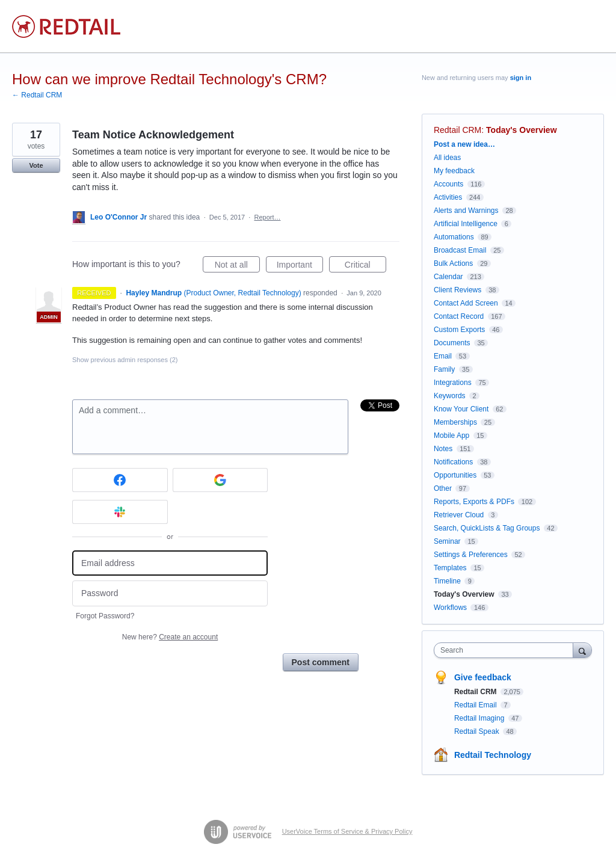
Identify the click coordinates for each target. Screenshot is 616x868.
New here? (170, 637)
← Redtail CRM (37, 95)
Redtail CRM (457, 130)
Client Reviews (457, 290)
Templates (450, 568)
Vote (36, 165)
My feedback (454, 171)
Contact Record (459, 316)
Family (444, 369)
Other (443, 488)
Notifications (453, 462)
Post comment (321, 662)
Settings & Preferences (471, 555)
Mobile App (451, 436)
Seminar (447, 541)
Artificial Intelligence (466, 224)
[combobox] (506, 650)
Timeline (447, 581)
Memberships (455, 422)
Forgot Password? (105, 616)
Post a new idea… (464, 144)
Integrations (453, 383)
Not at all (237, 266)
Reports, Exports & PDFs (474, 502)
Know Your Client (461, 409)
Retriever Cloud (459, 515)
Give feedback (483, 677)
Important (300, 266)
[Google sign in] (220, 480)
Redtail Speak (478, 731)
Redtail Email (476, 705)
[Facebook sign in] (120, 480)
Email (443, 356)
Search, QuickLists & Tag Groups (487, 528)
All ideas (447, 158)
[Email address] (170, 563)
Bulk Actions (453, 263)
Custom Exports (459, 330)
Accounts (448, 184)
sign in (521, 78)
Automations (454, 237)
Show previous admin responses (125, 360)
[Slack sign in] (120, 512)
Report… (267, 217)
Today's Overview (521, 130)
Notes (443, 449)
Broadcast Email (460, 250)
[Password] (170, 593)
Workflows (450, 608)
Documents (452, 343)
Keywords (450, 396)
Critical (365, 266)
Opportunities (455, 475)
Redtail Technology (493, 755)
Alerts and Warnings (466, 211)
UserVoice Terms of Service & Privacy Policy (347, 831)
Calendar (448, 277)
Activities (448, 197)
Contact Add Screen (466, 303)
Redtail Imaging (480, 718)
